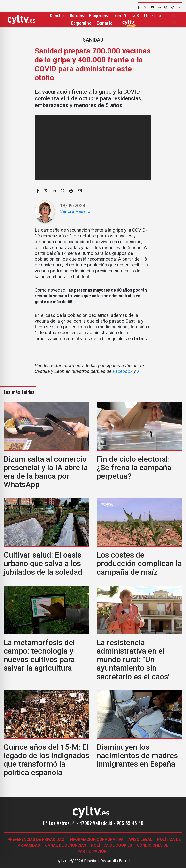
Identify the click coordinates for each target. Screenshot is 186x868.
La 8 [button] (135, 16)
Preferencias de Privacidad (36, 840)
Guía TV (120, 16)
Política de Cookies (112, 845)
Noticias (77, 16)
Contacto (105, 24)
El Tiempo (152, 16)
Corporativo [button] (81, 24)
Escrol (124, 861)
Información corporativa (96, 840)
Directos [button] (57, 16)
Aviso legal (140, 840)
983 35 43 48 (130, 824)
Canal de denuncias (66, 845)
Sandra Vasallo (75, 211)
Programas (98, 16)
